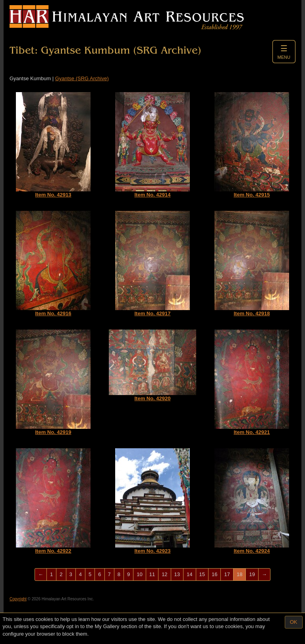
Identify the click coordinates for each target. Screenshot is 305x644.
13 (177, 574)
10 (139, 574)
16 (214, 574)
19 (252, 574)
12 (164, 574)
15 (202, 574)
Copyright (18, 599)
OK (294, 622)
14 (189, 574)
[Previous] (41, 575)
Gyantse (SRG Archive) (82, 78)
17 (227, 574)
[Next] (264, 575)
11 (152, 574)
